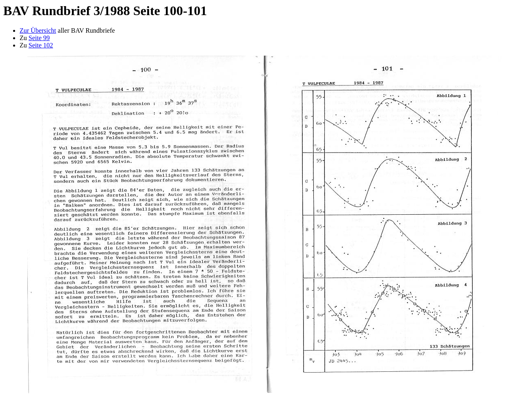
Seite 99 (39, 38)
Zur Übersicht (38, 30)
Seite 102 (41, 45)
